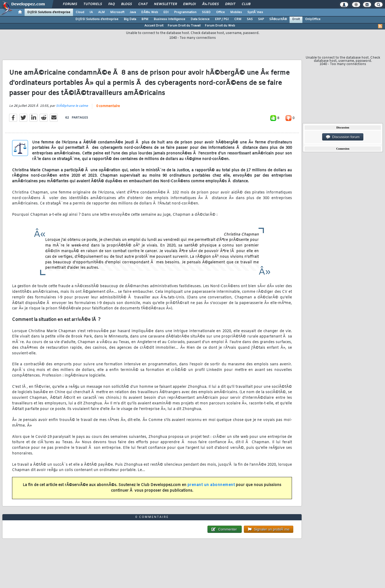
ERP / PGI (222, 19)
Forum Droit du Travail (184, 26)
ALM (101, 12)
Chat (143, 4)
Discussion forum (343, 137)
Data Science (200, 19)
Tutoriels (93, 4)
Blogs (126, 4)
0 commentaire (108, 106)
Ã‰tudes (210, 4)
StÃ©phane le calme (72, 106)
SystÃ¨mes (255, 12)
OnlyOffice (313, 19)
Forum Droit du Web (220, 26)
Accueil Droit (154, 26)
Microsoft (117, 12)
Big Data (130, 19)
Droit (230, 4)
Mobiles (236, 12)
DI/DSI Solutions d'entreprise (49, 12)
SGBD (206, 12)
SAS (250, 19)
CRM (238, 19)
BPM (145, 19)
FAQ (111, 4)
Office (220, 12)
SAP (261, 19)
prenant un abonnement (211, 485)
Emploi (189, 4)
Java (133, 12)
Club (246, 4)
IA (91, 12)
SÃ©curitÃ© (278, 19)
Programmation (185, 12)
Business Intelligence (170, 19)
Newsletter (165, 4)
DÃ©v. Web (150, 12)
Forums (70, 4)
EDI (166, 12)
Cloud (80, 12)
